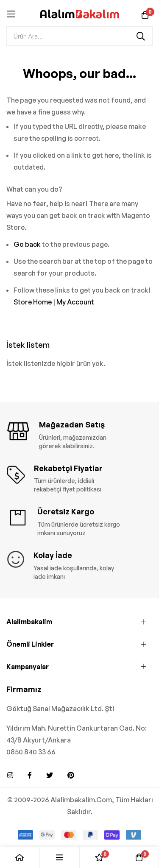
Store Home (33, 302)
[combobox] (79, 36)
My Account (75, 302)
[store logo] (79, 14)
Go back (27, 244)
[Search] (141, 36)
